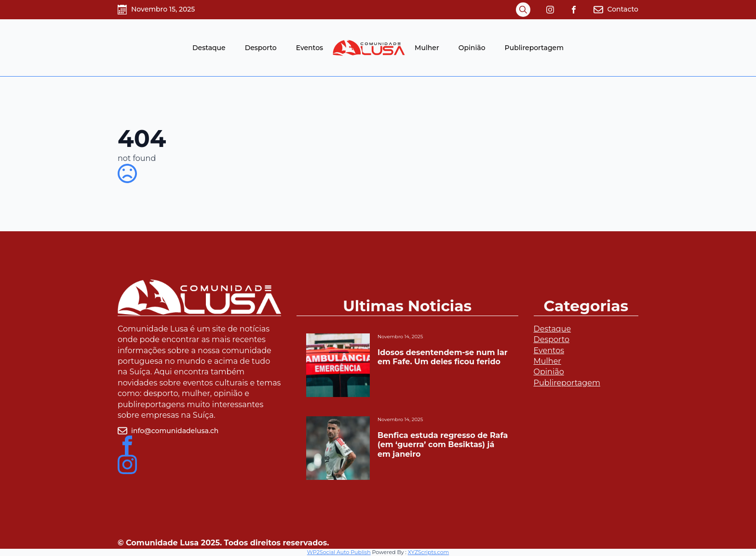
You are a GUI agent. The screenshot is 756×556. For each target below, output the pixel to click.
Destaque (209, 48)
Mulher (427, 48)
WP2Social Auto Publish (339, 552)
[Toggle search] (523, 10)
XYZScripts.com (428, 552)
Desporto (261, 48)
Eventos (310, 48)
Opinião (472, 48)
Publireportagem (534, 48)
